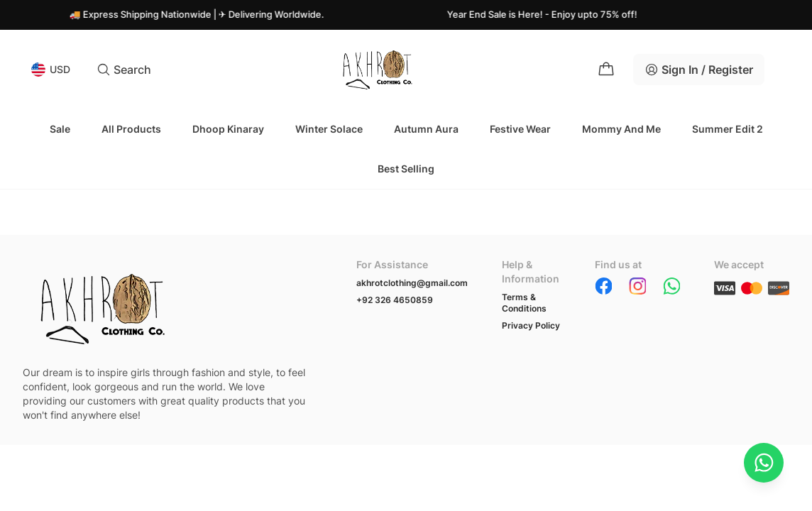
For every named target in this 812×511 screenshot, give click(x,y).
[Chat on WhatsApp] (764, 463)
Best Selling (406, 169)
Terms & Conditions (524, 303)
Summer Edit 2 (728, 129)
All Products (131, 129)
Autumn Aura (426, 129)
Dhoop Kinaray (228, 129)
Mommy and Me (621, 129)
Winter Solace (329, 129)
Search (124, 70)
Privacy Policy (531, 325)
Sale (60, 129)
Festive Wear (520, 129)
